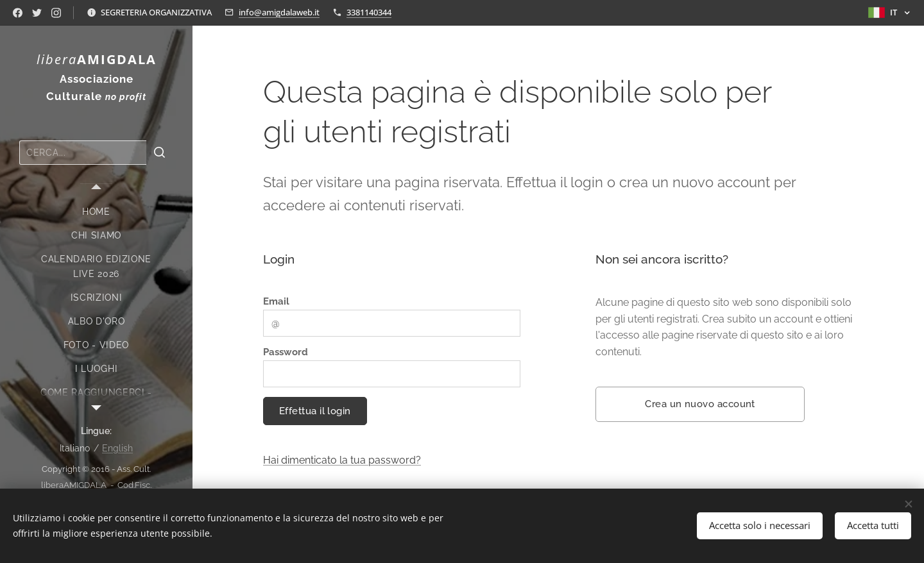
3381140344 (369, 12)
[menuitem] (96, 212)
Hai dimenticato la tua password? (342, 460)
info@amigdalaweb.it (279, 12)
